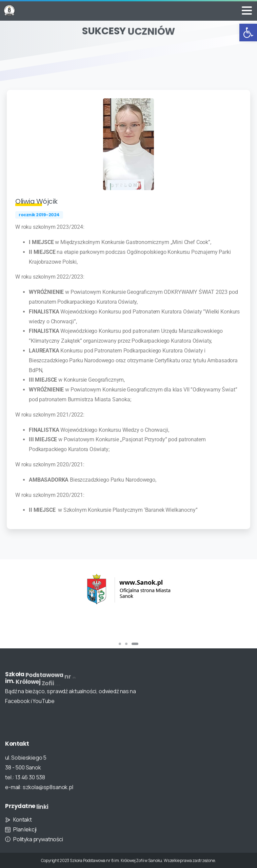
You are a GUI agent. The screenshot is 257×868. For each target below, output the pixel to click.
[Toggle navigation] (247, 11)
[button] (248, 33)
